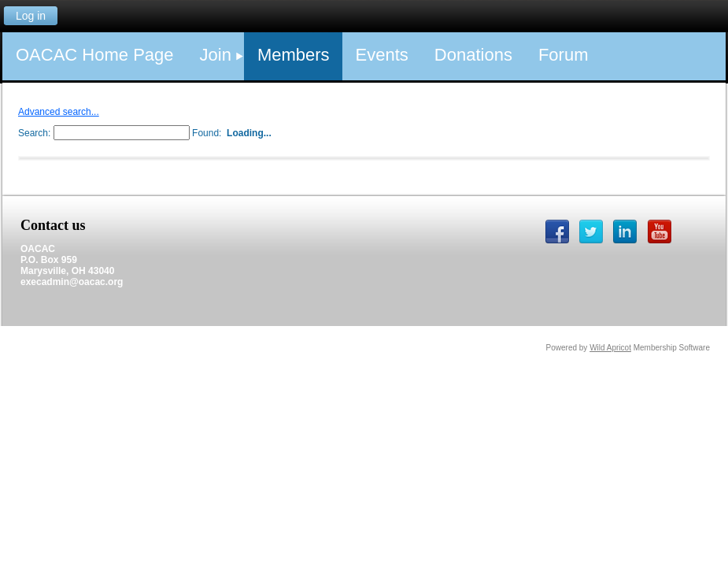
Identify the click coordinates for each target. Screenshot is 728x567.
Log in (31, 16)
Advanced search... (59, 112)
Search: (34, 133)
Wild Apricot (610, 348)
